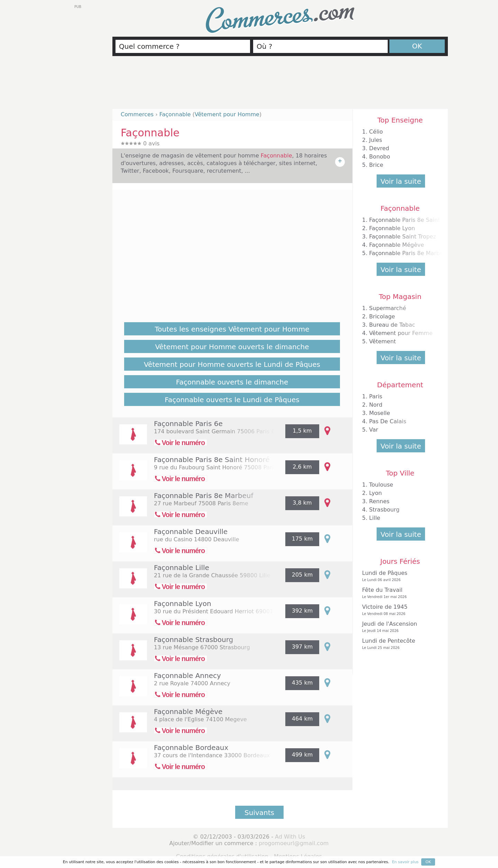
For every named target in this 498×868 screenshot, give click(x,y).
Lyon (375, 493)
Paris (376, 396)
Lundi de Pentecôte (398, 644)
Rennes (379, 501)
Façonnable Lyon (183, 604)
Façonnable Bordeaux (191, 748)
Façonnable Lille (182, 568)
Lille (375, 518)
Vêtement (382, 341)
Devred (379, 148)
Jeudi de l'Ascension (398, 627)
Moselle (380, 413)
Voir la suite (401, 181)
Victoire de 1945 (398, 610)
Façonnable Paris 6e (188, 424)
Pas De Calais (388, 421)
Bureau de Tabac (392, 325)
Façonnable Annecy (187, 676)
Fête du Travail (398, 593)
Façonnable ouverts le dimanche (232, 382)
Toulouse (381, 485)
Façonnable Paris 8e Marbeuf (204, 496)
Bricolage (382, 317)
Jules (375, 140)
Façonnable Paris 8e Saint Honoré (212, 460)
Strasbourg (384, 510)
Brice (376, 165)
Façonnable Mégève (188, 712)
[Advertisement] (280, 85)
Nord (376, 405)
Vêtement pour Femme (401, 333)
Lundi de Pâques (398, 576)
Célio (376, 132)
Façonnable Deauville (191, 532)
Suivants (259, 813)
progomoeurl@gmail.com (294, 843)
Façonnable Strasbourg (193, 640)
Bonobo (380, 157)
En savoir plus (405, 862)
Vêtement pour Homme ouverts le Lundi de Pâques (232, 364)
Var (373, 430)
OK (417, 46)
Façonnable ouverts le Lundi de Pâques (232, 400)
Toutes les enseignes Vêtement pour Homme (232, 329)
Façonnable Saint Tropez (402, 237)
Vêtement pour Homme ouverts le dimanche (232, 347)
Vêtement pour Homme (227, 114)
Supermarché (388, 308)
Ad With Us (290, 837)
